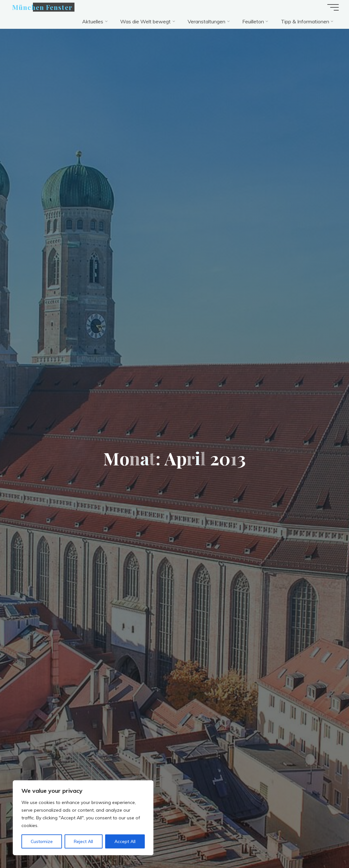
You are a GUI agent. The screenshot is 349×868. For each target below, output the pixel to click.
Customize (42, 841)
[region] (83, 818)
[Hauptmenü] (333, 7)
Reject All (83, 841)
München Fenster (42, 7)
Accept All (125, 841)
